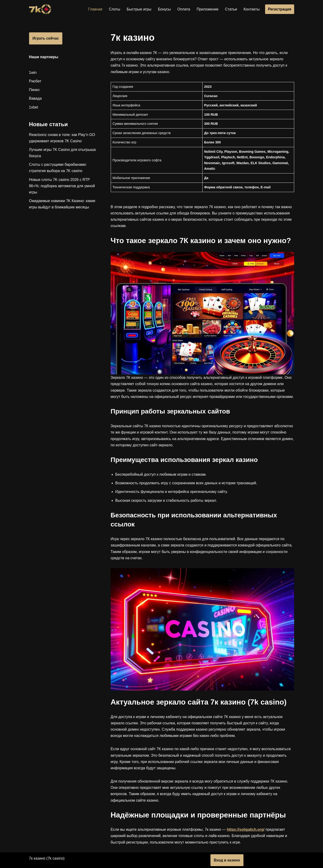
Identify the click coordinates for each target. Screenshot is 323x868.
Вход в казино (227, 860)
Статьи (231, 9)
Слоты (114, 9)
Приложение (208, 9)
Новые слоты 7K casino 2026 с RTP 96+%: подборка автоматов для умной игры (62, 186)
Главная (95, 9)
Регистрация (280, 9)
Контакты (251, 9)
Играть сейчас (46, 38)
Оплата (184, 9)
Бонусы (164, 9)
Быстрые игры (139, 9)
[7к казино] (40, 9)
